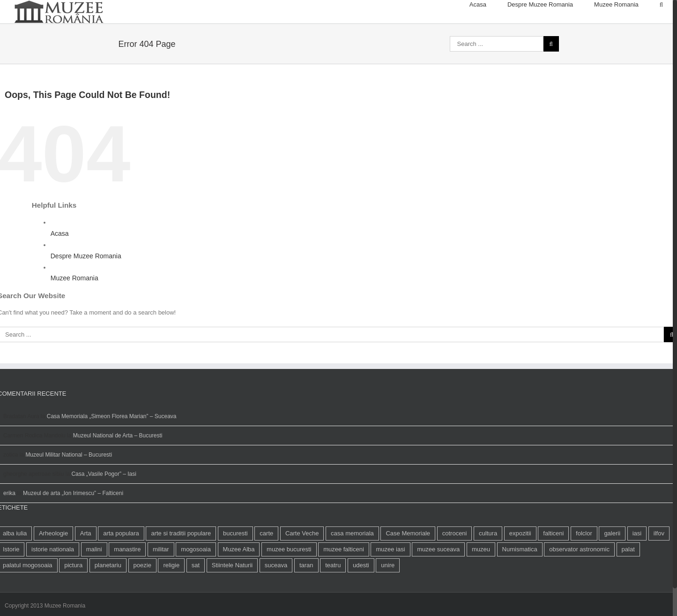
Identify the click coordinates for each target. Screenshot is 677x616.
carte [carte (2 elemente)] (266, 562)
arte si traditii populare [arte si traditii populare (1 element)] (181, 562)
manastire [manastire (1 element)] (127, 578)
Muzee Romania (74, 307)
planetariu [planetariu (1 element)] (108, 594)
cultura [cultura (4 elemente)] (488, 562)
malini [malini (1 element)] (94, 578)
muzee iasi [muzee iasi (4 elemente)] (390, 578)
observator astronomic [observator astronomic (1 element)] (579, 578)
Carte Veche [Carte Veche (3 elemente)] (302, 562)
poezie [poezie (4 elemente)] (142, 594)
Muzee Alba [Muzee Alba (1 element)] (239, 578)
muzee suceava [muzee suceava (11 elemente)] (438, 578)
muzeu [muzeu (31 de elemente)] (481, 578)
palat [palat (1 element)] (628, 578)
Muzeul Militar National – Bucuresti (69, 484)
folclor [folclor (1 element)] (584, 562)
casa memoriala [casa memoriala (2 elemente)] (352, 562)
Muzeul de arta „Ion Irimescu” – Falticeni (73, 522)
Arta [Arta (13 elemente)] (86, 562)
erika (9, 522)
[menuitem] (488, 5)
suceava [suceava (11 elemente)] (276, 594)
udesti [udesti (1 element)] (361, 594)
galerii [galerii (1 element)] (612, 562)
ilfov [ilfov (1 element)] (659, 562)
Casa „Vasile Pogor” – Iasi (104, 503)
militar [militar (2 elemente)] (161, 578)
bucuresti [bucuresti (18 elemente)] (235, 562)
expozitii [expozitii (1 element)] (520, 562)
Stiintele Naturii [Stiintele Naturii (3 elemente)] (232, 594)
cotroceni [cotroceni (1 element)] (455, 562)
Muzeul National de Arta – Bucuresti (118, 465)
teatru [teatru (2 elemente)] (333, 594)
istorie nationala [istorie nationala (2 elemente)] (53, 578)
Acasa (60, 263)
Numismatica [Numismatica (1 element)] (520, 578)
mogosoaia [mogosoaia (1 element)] (196, 578)
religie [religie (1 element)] (171, 594)
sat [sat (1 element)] (196, 594)
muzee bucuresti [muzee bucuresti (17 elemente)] (289, 578)
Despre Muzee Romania (86, 285)
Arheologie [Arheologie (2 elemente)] (53, 562)
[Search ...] (497, 73)
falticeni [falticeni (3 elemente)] (553, 562)
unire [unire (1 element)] (388, 594)
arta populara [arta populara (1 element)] (121, 562)
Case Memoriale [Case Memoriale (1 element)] (408, 562)
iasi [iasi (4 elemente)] (637, 562)
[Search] (661, 5)
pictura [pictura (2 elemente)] (73, 594)
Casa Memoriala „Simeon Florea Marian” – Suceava (112, 445)
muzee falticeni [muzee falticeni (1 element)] (344, 578)
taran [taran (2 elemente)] (306, 594)
